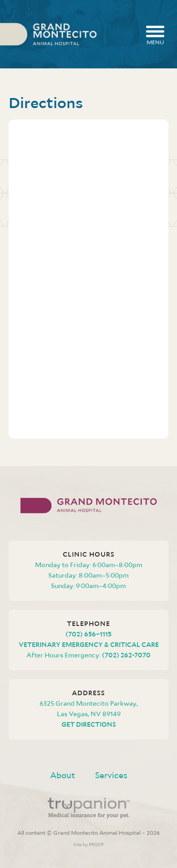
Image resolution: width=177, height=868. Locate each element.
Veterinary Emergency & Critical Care (89, 645)
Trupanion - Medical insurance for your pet (89, 808)
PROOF (96, 844)
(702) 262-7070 (126, 655)
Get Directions (89, 724)
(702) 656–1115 (88, 634)
